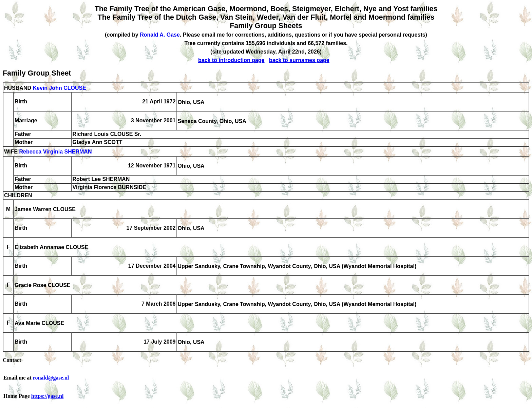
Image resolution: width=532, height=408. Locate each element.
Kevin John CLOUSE (59, 88)
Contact (12, 360)
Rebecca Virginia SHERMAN (55, 152)
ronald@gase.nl (51, 378)
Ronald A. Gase (160, 35)
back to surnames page (299, 60)
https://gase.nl (47, 396)
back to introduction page (231, 60)
